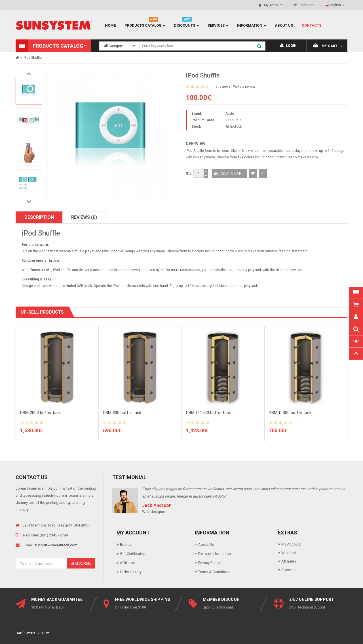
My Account (291, 544)
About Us (206, 545)
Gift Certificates (133, 554)
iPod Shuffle (33, 58)
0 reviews (223, 87)
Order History (131, 572)
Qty (188, 173)
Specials (288, 570)
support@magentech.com (56, 545)
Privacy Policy (209, 563)
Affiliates (127, 563)
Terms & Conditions (214, 572)
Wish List (289, 553)
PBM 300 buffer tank (122, 413)
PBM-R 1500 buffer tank (208, 413)
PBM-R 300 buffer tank (290, 413)
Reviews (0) (84, 217)
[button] (53, 46)
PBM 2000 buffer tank (40, 413)
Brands (126, 545)
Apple (230, 114)
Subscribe (81, 563)
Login (288, 46)
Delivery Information (215, 554)
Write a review (244, 87)
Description (39, 217)
